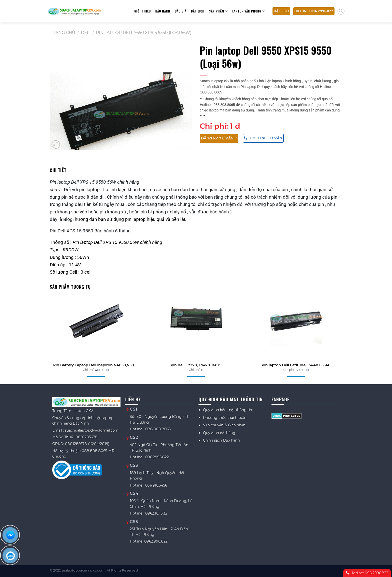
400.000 (102, 370)
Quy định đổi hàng (219, 433)
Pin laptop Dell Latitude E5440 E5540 (296, 365)
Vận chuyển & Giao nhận (224, 425)
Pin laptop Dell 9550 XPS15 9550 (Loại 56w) (144, 32)
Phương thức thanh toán (225, 418)
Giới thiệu (142, 11)
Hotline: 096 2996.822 (367, 573)
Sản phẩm (218, 11)
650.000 (302, 370)
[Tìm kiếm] (341, 11)
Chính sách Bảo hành (221, 440)
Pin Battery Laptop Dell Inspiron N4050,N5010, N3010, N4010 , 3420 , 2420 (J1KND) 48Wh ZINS (96, 365)
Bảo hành (163, 11)
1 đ (235, 126)
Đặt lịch (198, 11)
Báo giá (181, 11)
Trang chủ (62, 32)
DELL (86, 32)
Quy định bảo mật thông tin (227, 410)
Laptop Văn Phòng (248, 11)
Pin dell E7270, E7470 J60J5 (196, 365)
